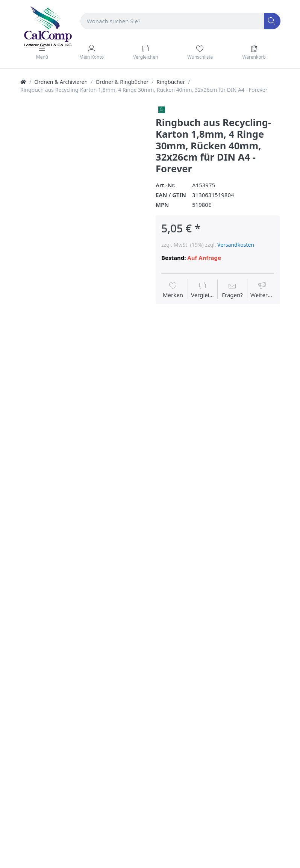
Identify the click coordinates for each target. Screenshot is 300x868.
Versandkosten (236, 245)
